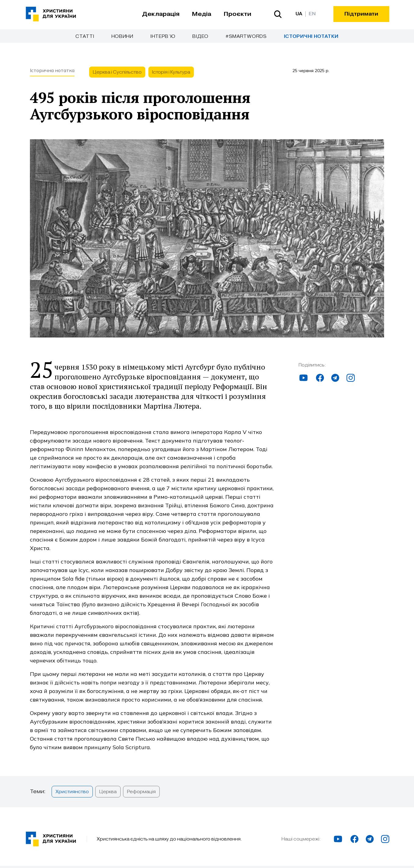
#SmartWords (246, 36)
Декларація (161, 14)
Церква (108, 798)
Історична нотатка (52, 76)
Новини (122, 36)
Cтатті (85, 36)
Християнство (72, 798)
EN (312, 14)
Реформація (141, 798)
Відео (200, 36)
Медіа (202, 14)
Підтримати (361, 14)
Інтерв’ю (163, 36)
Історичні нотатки (311, 36)
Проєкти (237, 14)
